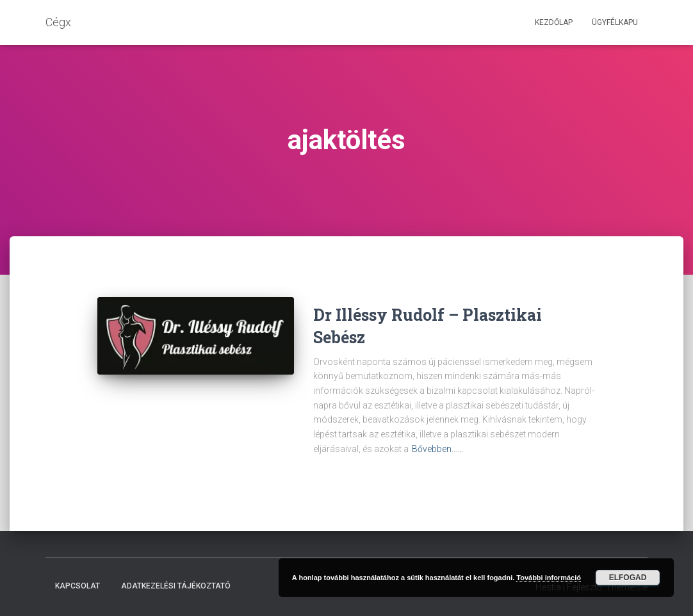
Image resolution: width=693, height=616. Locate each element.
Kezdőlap (554, 22)
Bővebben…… (437, 449)
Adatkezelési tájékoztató (176, 586)
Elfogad (628, 578)
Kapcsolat (77, 586)
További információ (549, 578)
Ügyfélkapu (615, 22)
